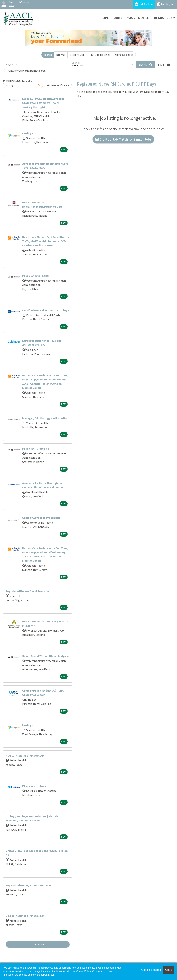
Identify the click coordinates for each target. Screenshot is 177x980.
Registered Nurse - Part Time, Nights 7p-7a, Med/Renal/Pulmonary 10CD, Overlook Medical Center (46, 241)
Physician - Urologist (36, 449)
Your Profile (138, 18)
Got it (168, 970)
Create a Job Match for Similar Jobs (123, 139)
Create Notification (58, 85)
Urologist (28, 133)
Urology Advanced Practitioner (42, 518)
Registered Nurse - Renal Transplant (29, 591)
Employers (166, 4)
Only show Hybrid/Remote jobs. (27, 71)
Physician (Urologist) (36, 276)
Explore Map (77, 55)
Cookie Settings (151, 970)
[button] (164, 65)
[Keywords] (37, 65)
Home (105, 18)
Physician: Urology (34, 786)
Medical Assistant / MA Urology (25, 755)
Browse (61, 55)
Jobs (118, 18)
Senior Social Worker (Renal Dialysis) (46, 656)
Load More (38, 944)
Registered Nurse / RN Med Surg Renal (29, 885)
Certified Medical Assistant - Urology (46, 310)
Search (48, 55)
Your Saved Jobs (124, 55)
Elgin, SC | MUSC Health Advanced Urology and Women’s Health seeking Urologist (43, 103)
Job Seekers (144, 4)
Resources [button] (163, 18)
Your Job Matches (100, 55)
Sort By (10, 85)
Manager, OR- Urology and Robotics (45, 418)
